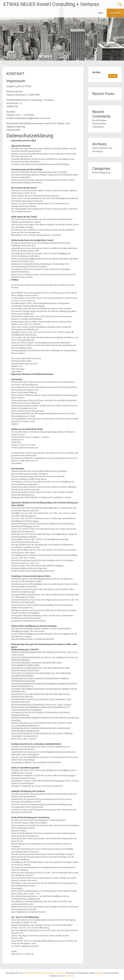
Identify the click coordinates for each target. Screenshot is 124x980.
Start (101, 13)
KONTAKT (115, 13)
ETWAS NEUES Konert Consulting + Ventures (51, 4)
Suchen (96, 72)
